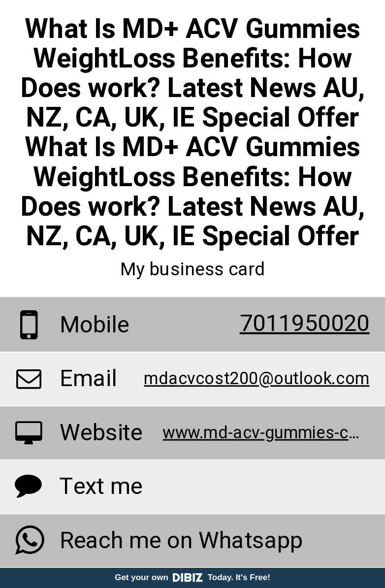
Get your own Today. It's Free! (192, 577)
